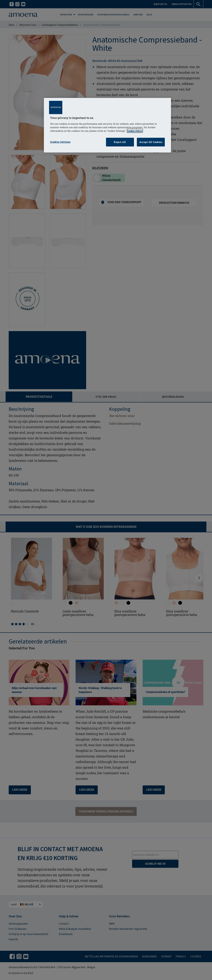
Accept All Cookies (151, 142)
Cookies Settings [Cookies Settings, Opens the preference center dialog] (60, 142)
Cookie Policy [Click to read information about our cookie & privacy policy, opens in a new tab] (135, 131)
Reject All (120, 142)
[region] (107, 125)
